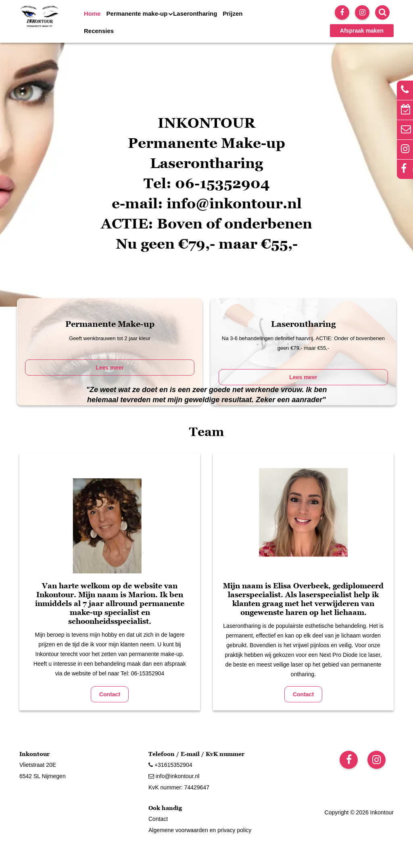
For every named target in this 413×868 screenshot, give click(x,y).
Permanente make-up (137, 13)
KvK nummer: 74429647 (179, 787)
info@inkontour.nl (174, 776)
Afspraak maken (362, 31)
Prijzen (233, 13)
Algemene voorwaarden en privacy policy (200, 830)
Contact (110, 694)
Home (92, 13)
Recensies (99, 31)
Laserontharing (195, 13)
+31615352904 (170, 765)
